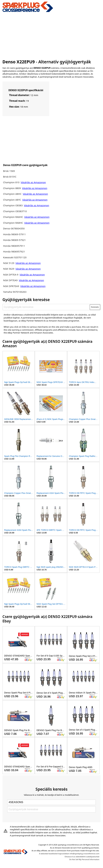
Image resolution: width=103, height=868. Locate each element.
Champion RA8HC (13, 223)
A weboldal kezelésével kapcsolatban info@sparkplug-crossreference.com (69, 854)
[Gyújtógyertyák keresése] (46, 307)
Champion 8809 (12, 188)
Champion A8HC (13, 194)
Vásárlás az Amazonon (33, 182)
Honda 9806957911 (14, 246)
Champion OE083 (13, 205)
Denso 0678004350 (14, 228)
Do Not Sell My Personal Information (84, 859)
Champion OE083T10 (15, 211)
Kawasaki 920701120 (15, 257)
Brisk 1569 (9, 171)
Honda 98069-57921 (14, 240)
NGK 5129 (9, 263)
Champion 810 (11, 182)
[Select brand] (51, 802)
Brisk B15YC (10, 177)
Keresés (95, 307)
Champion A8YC (12, 200)
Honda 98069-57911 (14, 234)
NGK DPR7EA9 (11, 286)
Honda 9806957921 (14, 251)
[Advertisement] (52, 35)
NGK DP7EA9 (10, 280)
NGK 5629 (9, 269)
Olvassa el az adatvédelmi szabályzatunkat (82, 857)
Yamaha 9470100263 (15, 292)
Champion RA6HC (13, 217)
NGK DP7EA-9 (11, 275)
